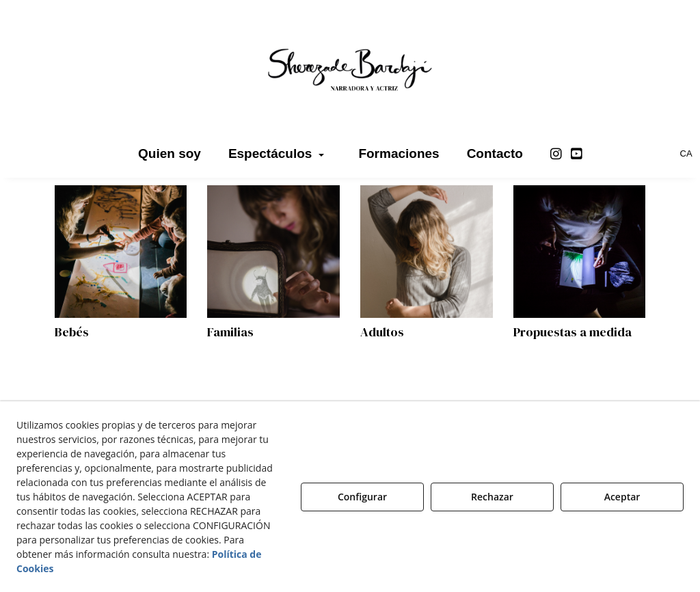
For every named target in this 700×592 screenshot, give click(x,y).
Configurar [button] (362, 497)
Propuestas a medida (573, 332)
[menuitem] (170, 154)
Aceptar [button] (622, 497)
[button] (350, 68)
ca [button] (686, 153)
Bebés (72, 332)
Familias (230, 332)
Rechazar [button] (492, 497)
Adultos (382, 332)
